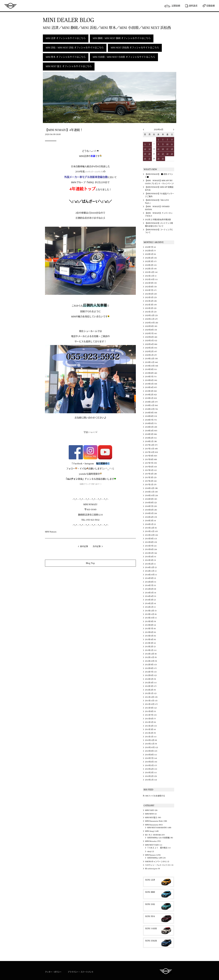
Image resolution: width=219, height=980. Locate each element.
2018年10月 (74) (151, 409)
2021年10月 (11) (151, 279)
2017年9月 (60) (151, 456)
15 (158, 149)
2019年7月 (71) (151, 377)
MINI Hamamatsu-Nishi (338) (156, 821)
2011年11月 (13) (151, 701)
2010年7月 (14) (151, 758)
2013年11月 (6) (151, 614)
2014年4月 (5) (151, 596)
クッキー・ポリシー (53, 972)
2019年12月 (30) (151, 359)
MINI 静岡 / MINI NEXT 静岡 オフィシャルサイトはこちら (122, 38)
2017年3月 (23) (151, 478)
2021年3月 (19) (151, 305)
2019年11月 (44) (151, 362)
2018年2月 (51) (151, 438)
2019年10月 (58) (152, 366)
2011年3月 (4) (150, 729)
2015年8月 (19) (151, 542)
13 (149, 149)
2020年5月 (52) (151, 341)
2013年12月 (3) (151, 611)
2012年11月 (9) (151, 657)
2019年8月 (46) (151, 373)
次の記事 (97, 546)
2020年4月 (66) (151, 344)
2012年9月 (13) (151, 665)
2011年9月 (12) (151, 708)
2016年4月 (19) (151, 517)
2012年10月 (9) (151, 661)
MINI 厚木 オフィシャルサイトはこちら (66, 57)
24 (167, 154)
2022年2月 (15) (151, 265)
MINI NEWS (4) (151, 814)
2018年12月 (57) (151, 402)
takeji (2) (151, 851)
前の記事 (84, 546)
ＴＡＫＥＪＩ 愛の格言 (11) (159, 848)
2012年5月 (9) (151, 679)
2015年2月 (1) (150, 564)
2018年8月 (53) (151, 416)
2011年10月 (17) (151, 704)
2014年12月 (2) (151, 567)
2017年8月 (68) (151, 459)
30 (163, 159)
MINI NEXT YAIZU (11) (154, 845)
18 (172, 149)
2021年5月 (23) (151, 297)
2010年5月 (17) (151, 766)
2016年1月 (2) (150, 524)
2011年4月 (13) (151, 726)
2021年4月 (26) (151, 301)
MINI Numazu (51, 532)
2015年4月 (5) (151, 557)
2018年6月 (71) (151, 423)
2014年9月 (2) (151, 578)
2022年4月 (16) (151, 258)
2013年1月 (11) (151, 650)
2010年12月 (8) (151, 740)
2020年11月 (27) (151, 319)
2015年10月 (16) (152, 535)
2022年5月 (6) (151, 254)
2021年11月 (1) (151, 276)
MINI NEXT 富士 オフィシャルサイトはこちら (69, 66)
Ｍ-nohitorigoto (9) (153, 869)
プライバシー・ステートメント (81, 972)
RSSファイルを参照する (155, 796)
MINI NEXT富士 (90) (153, 818)
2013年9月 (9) (151, 622)
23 (163, 154)
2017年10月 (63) (151, 452)
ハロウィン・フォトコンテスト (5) (159, 865)
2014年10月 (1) (151, 575)
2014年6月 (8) (151, 589)
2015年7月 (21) (151, 546)
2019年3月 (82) (151, 391)
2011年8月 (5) (151, 711)
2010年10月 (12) (152, 747)
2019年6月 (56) (151, 380)
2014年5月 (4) (151, 593)
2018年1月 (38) (151, 441)
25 (172, 154)
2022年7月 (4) (150, 247)
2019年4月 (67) (151, 387)
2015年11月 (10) (151, 531)
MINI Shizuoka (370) (153, 841)
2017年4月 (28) (151, 474)
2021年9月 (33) (151, 283)
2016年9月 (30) (151, 499)
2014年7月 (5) (151, 585)
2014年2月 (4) (151, 603)
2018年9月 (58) (151, 413)
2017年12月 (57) (151, 445)
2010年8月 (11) (151, 755)
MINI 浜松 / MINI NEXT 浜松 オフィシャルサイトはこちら (75, 48)
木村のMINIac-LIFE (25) (156, 858)
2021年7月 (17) (151, 290)
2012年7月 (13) (151, 672)
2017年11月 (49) (151, 449)
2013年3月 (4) (150, 643)
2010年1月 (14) (151, 780)
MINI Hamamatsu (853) (154, 825)
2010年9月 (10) (151, 751)
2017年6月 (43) (151, 467)
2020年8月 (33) (151, 330)
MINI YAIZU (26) (151, 810)
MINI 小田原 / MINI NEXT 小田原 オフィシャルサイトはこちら (124, 57)
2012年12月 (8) (151, 654)
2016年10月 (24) (152, 496)
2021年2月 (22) (151, 308)
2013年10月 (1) (151, 618)
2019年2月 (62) (151, 395)
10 (167, 144)
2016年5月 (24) (151, 513)
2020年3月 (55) (151, 348)
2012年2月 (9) (150, 690)
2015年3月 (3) (150, 560)
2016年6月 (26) (151, 510)
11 (172, 144)
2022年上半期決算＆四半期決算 (158, 220)
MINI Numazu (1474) (153, 855)
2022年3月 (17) (151, 261)
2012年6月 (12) (151, 675)
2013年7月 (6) (150, 629)
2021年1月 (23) (151, 312)
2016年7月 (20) (151, 506)
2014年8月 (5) (151, 582)
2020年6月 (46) (151, 337)
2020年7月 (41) (151, 334)
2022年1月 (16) (151, 269)
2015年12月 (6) (151, 528)
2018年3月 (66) (151, 434)
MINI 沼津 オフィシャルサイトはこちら (66, 38)
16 (163, 149)
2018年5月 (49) (151, 427)
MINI (11, 6)
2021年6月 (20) (151, 294)
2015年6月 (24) (151, 549)
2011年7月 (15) (151, 715)
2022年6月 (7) (150, 251)
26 (145, 159)
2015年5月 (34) (151, 553)
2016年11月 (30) (151, 492)
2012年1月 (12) (151, 693)
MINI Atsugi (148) (152, 831)
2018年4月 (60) (151, 431)
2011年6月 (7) (150, 719)
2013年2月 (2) (150, 647)
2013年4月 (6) (151, 640)
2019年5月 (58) (151, 384)
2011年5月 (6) (151, 722)
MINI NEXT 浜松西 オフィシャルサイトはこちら (135, 48)
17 (167, 149)
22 (158, 154)
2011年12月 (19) (151, 697)
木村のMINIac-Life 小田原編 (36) (160, 838)
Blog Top (90, 563)
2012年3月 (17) (151, 686)
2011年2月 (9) (150, 733)
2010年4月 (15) (151, 769)
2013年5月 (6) (151, 636)
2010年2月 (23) (151, 776)
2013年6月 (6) (151, 632)
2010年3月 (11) (151, 773)
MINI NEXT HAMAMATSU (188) (159, 828)
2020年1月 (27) (151, 355)
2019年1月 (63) (151, 398)
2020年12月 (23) (151, 316)
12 (145, 149)
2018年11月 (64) (151, 405)
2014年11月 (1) (151, 571)
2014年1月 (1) (150, 607)
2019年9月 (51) (151, 369)
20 (149, 154)
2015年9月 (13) (151, 539)
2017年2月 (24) (151, 481)
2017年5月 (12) (151, 470)
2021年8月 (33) (151, 287)
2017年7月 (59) (151, 463)
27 (149, 159)
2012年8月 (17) (151, 668)
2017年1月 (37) (151, 485)
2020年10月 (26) (152, 323)
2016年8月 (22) (151, 503)
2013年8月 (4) (151, 625)
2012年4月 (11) (151, 683)
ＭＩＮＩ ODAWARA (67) (155, 835)
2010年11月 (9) (151, 744)
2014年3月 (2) (150, 600)
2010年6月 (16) (151, 762)
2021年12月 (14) (151, 272)
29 (158, 159)
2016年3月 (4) (151, 521)
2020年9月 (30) (151, 326)
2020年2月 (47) (151, 352)
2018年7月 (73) (151, 420)
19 (145, 154)
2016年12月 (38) (151, 488)
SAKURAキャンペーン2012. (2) (157, 862)
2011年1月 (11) (151, 737)
